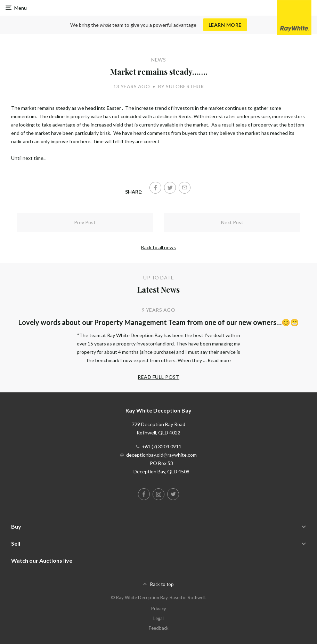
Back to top (162, 584)
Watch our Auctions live (42, 560)
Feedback (159, 628)
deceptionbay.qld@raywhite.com (161, 455)
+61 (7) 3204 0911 (162, 446)
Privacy (159, 609)
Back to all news (158, 247)
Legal (158, 618)
